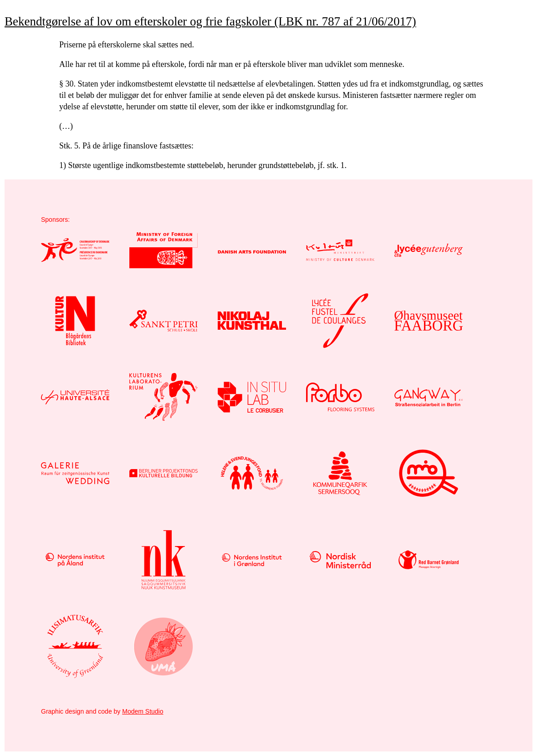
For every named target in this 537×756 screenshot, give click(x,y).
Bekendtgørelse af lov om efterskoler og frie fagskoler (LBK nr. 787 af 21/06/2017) (210, 21)
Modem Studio (143, 711)
